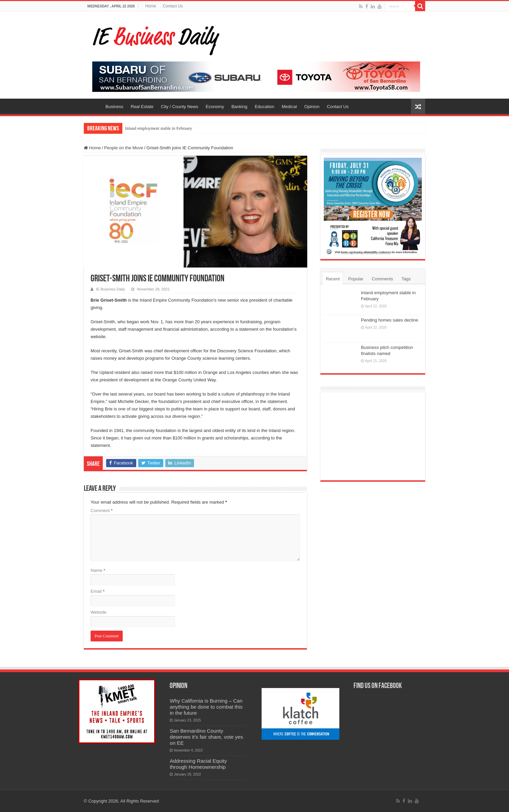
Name (98, 570)
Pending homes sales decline (390, 320)
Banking (239, 107)
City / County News (180, 107)
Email (98, 591)
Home (151, 6)
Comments (382, 279)
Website (99, 612)
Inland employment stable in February (159, 128)
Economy (215, 107)
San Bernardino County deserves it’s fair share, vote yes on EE (206, 737)
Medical (289, 107)
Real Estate (142, 107)
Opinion (312, 107)
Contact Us (173, 6)
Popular (356, 279)
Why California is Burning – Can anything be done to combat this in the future (206, 707)
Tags (406, 279)
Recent (333, 279)
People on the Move (124, 148)
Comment (102, 511)
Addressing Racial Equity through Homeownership (198, 764)
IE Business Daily (111, 289)
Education (265, 107)
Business (114, 107)
